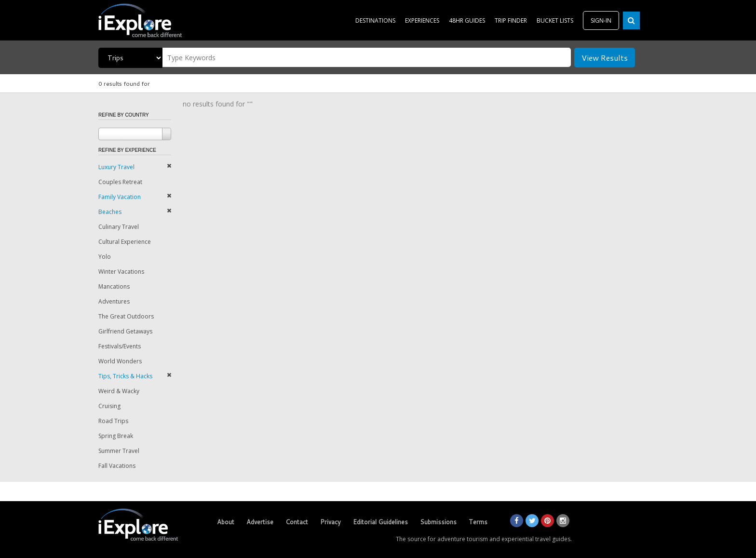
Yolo (105, 257)
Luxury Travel (116, 167)
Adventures (114, 301)
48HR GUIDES (467, 20)
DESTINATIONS (375, 20)
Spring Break (116, 436)
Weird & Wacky (119, 391)
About (226, 522)
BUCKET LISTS (555, 20)
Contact (297, 522)
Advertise (260, 522)
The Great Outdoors (126, 316)
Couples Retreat (120, 182)
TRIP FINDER (511, 20)
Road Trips (113, 421)
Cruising (109, 406)
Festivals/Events (120, 346)
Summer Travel (119, 451)
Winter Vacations (121, 272)
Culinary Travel (119, 227)
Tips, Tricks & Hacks (125, 376)
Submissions (438, 522)
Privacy (331, 522)
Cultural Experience (125, 242)
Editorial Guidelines (380, 522)
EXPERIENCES (422, 20)
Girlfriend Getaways (125, 331)
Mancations (114, 286)
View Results (605, 58)
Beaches (110, 212)
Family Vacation (120, 197)
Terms (478, 522)
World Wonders (120, 361)
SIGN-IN (601, 20)
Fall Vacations (117, 466)
